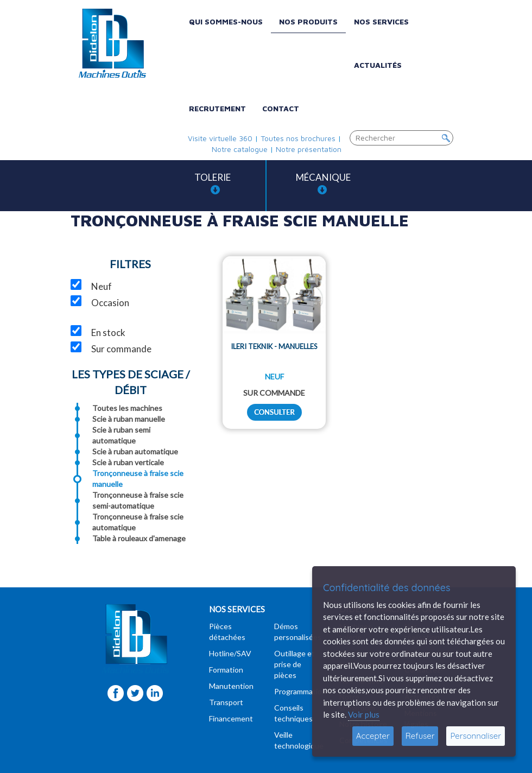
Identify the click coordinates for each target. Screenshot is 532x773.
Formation (226, 670)
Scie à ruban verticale (128, 462)
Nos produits (308, 21)
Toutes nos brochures (298, 138)
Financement (231, 718)
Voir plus (364, 714)
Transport (226, 702)
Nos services (381, 21)
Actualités (378, 65)
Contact (281, 108)
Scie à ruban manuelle (129, 419)
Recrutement (217, 108)
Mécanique (323, 183)
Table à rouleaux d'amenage (139, 538)
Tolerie (213, 183)
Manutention (231, 686)
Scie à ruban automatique (135, 451)
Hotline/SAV (230, 653)
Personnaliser (476, 736)
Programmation (300, 691)
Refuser (420, 736)
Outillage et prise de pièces (294, 664)
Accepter (373, 736)
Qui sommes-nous (226, 21)
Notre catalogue (240, 149)
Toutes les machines (127, 408)
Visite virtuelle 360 (220, 138)
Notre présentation (309, 149)
